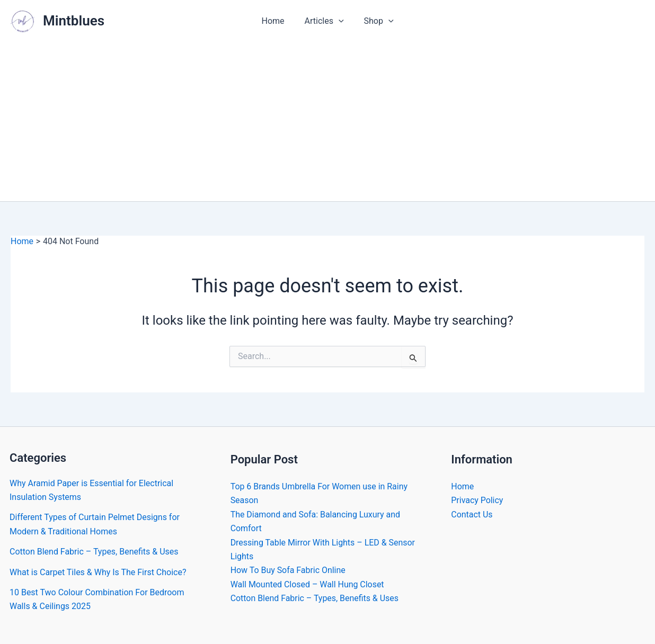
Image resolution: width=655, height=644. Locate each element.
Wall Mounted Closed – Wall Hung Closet (308, 584)
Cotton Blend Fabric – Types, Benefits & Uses (94, 552)
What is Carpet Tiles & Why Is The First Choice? (98, 572)
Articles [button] (324, 21)
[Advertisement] (327, 122)
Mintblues (74, 21)
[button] (339, 21)
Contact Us (472, 515)
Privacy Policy (477, 500)
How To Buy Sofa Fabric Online (288, 570)
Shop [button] (376, 21)
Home (276, 21)
